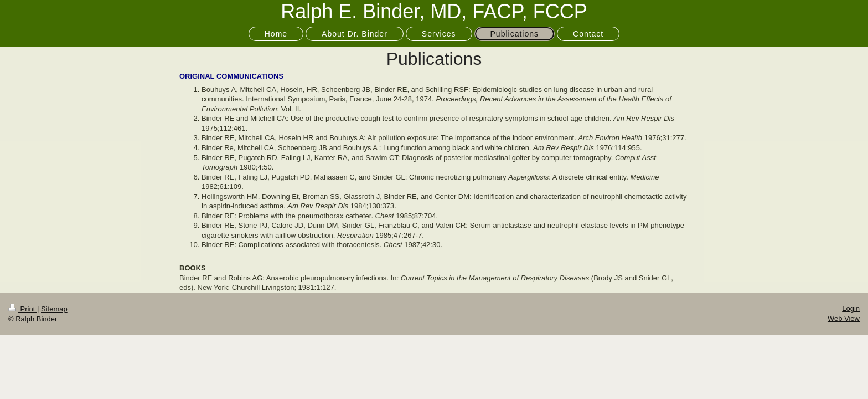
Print (23, 309)
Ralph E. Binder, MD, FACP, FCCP (434, 11)
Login (851, 308)
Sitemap (54, 309)
